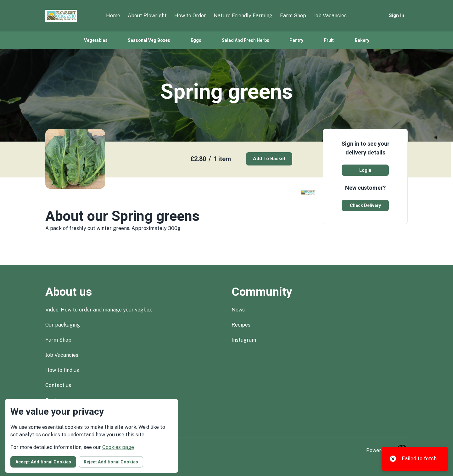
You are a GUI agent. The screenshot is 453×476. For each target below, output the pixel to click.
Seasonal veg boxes (149, 40)
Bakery (362, 40)
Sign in (397, 15)
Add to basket (269, 159)
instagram (244, 340)
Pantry (296, 40)
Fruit (329, 40)
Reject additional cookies (111, 462)
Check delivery (365, 205)
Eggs (196, 40)
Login (365, 170)
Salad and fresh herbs (246, 40)
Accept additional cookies (43, 462)
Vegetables (96, 40)
